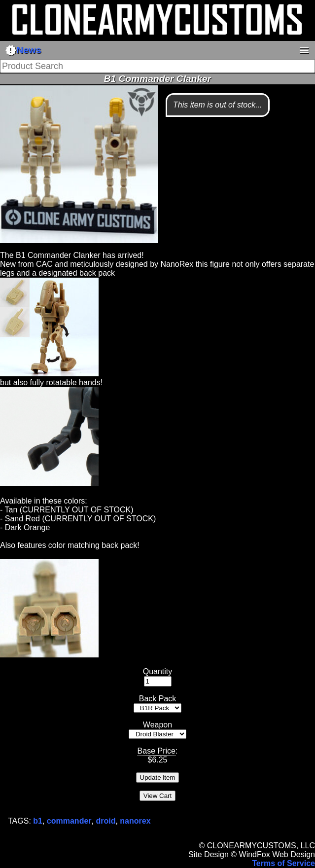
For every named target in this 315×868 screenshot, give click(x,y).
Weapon (157, 725)
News (23, 50)
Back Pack (158, 699)
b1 (38, 821)
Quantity (158, 671)
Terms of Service (283, 863)
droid (105, 821)
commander (69, 821)
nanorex (135, 821)
